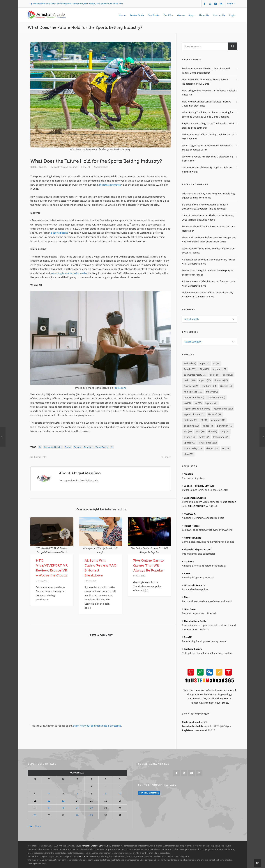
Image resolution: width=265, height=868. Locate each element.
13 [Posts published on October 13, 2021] (63, 801)
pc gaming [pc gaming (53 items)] (191, 426)
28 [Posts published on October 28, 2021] (77, 815)
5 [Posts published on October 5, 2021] (49, 794)
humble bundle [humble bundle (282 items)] (194, 397)
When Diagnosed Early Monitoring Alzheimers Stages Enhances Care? (207, 148)
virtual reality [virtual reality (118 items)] (193, 448)
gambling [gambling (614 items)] (209, 386)
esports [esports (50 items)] (205, 380)
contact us (81, 856)
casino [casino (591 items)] (190, 380)
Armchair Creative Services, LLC (96, 846)
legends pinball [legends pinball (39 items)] (223, 409)
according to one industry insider (69, 273)
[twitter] (211, 4)
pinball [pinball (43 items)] (208, 426)
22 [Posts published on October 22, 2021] (91, 808)
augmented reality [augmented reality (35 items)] (195, 375)
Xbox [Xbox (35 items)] (188, 454)
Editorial (86, 167)
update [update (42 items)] (189, 443)
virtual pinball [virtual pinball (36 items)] (208, 443)
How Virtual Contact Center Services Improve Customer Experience (207, 104)
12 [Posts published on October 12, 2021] (49, 801)
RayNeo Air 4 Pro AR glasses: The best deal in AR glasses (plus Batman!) (208, 126)
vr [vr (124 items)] (226, 448)
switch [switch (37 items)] (204, 437)
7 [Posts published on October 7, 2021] (77, 794)
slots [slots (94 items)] (213, 431)
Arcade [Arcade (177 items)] (190, 369)
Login (231, 4)
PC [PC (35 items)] (204, 420)
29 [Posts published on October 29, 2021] (91, 815)
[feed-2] (222, 4)
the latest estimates (110, 185)
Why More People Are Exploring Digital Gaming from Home (207, 159)
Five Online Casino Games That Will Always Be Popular (148, 565)
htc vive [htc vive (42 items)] (212, 392)
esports (77, 447)
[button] (233, 46)
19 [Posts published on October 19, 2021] (49, 808)
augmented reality (53, 447)
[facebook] (205, 4)
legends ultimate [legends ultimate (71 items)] (194, 414)
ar (40, 447)
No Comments (101, 167)
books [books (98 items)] (228, 375)
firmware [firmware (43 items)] (221, 380)
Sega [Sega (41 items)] (200, 431)
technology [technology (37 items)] (221, 437)
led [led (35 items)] (198, 403)
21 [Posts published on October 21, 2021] (77, 808)
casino (68, 447)
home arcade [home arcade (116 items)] (193, 392)
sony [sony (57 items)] (225, 431)
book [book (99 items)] (215, 375)
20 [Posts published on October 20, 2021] (63, 808)
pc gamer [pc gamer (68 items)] (218, 420)
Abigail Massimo (69, 167)
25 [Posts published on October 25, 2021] (35, 815)
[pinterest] (216, 4)
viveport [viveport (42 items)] (212, 448)
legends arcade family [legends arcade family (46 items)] (197, 409)
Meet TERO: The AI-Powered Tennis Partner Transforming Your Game (205, 82)
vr (112, 447)
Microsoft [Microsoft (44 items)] (215, 414)
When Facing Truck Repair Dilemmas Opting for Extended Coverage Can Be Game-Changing (208, 115)
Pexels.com (120, 388)
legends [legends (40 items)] (211, 403)
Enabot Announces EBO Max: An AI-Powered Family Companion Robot (206, 71)
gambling (88, 447)
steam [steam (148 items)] (190, 437)
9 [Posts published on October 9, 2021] (106, 794)
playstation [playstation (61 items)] (225, 426)
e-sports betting (59, 233)
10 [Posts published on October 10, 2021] (120, 794)
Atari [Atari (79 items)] (204, 369)
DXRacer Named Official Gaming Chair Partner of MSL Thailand (208, 137)
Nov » (38, 826)
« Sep (30, 826)
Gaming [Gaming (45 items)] (226, 386)
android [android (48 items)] (190, 363)
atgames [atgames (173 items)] (220, 369)
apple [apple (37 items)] (205, 363)
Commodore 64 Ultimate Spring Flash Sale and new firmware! (208, 169)
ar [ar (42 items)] (216, 363)
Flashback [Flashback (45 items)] (191, 386)
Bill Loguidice (189, 205)
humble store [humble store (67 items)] (216, 397)
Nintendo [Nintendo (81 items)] (190, 420)
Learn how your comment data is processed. (97, 726)
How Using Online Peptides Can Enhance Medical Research (209, 93)
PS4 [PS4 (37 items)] (188, 431)
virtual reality (102, 447)
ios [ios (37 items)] (187, 403)
